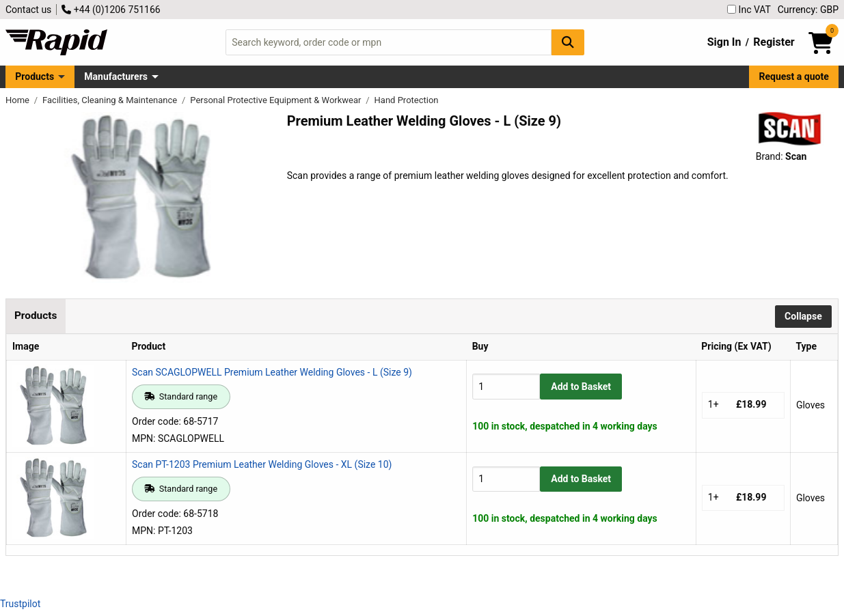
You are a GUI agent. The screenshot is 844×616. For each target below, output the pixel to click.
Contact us (28, 10)
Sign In (724, 42)
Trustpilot (20, 604)
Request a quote (794, 76)
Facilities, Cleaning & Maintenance (111, 100)
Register (774, 42)
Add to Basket (581, 387)
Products (35, 76)
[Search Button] (568, 42)
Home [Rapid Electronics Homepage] (18, 100)
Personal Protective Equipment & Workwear (276, 100)
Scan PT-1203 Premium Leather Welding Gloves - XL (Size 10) (262, 464)
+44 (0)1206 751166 (111, 10)
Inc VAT (749, 10)
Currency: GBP (808, 10)
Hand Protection (407, 100)
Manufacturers (116, 76)
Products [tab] (36, 316)
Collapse (803, 316)
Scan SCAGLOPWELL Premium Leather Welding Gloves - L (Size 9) (272, 372)
